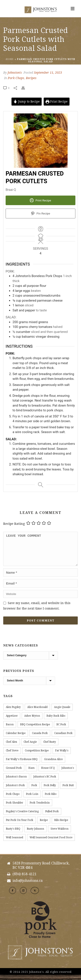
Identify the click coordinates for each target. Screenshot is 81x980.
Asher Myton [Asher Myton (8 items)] (32, 721)
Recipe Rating (14, 524)
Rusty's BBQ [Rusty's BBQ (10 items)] (13, 834)
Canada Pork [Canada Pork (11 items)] (40, 738)
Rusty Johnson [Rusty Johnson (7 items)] (35, 834)
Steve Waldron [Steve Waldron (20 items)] (60, 834)
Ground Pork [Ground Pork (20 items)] (14, 773)
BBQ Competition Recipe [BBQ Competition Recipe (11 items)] (35, 730)
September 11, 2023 (48, 73)
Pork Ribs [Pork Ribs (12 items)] (51, 799)
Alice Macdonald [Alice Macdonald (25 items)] (37, 712)
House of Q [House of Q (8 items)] (48, 773)
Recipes (31, 78)
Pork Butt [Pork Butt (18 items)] (68, 791)
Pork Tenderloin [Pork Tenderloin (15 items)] (40, 808)
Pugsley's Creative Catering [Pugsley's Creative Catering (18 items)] (22, 817)
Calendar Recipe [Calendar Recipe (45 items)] (16, 738)
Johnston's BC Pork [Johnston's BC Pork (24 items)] (45, 782)
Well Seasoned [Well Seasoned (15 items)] (14, 843)
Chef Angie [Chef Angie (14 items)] (30, 747)
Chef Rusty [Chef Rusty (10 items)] (50, 747)
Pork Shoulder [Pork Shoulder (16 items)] (14, 808)
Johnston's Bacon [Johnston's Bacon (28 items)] (16, 782)
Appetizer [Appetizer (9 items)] (12, 721)
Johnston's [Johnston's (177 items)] (68, 773)
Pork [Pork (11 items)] (34, 791)
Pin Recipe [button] (40, 213)
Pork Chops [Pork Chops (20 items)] (13, 799)
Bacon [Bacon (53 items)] (10, 730)
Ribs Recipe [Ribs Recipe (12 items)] (61, 825)
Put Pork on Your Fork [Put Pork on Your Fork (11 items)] (20, 825)
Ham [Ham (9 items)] (31, 773)
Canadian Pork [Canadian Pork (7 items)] (63, 738)
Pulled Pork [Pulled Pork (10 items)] (52, 817)
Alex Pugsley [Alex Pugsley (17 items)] (13, 712)
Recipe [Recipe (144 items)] (44, 825)
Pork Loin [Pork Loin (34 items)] (32, 799)
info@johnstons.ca (28, 886)
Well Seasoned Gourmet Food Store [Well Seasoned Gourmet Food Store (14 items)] (51, 843)
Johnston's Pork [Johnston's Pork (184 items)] (15, 791)
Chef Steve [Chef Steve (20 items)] (12, 756)
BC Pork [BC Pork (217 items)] (61, 730)
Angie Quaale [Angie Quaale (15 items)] (62, 712)
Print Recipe (57, 101)
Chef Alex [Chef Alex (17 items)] (11, 747)
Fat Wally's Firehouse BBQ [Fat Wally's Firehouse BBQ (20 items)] (22, 764)
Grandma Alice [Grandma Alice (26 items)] (53, 764)
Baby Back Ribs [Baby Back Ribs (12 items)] (56, 721)
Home (10, 59)
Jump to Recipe (27, 101)
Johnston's (15, 73)
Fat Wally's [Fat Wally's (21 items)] (62, 756)
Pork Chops (16, 78)
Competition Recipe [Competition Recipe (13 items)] (37, 756)
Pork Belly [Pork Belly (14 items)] (50, 791)
